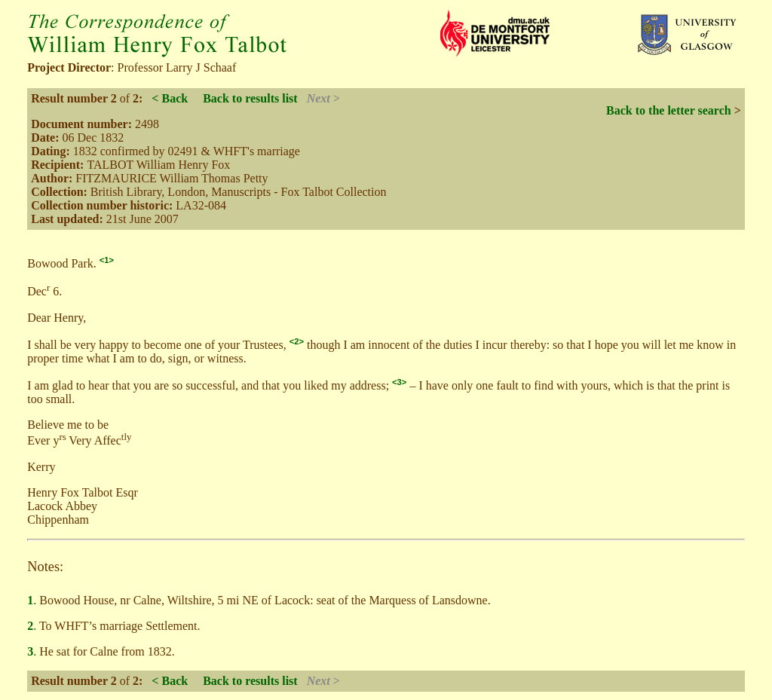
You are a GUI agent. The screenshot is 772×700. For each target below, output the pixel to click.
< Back (170, 98)
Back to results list (250, 98)
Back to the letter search (669, 110)
